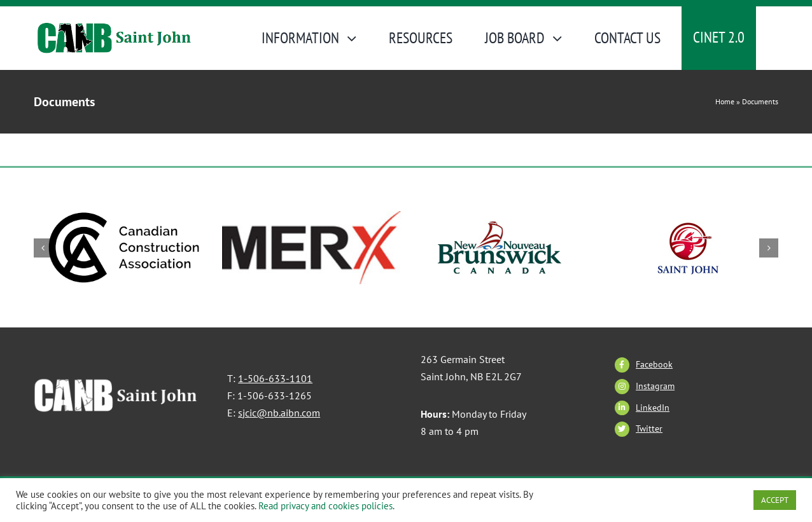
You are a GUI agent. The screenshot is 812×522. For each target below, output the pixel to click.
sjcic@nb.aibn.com (279, 413)
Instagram (655, 386)
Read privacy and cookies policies (325, 506)
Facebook (654, 364)
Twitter (649, 429)
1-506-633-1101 (275, 378)
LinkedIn (653, 408)
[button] (43, 248)
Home (725, 101)
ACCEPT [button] (775, 500)
